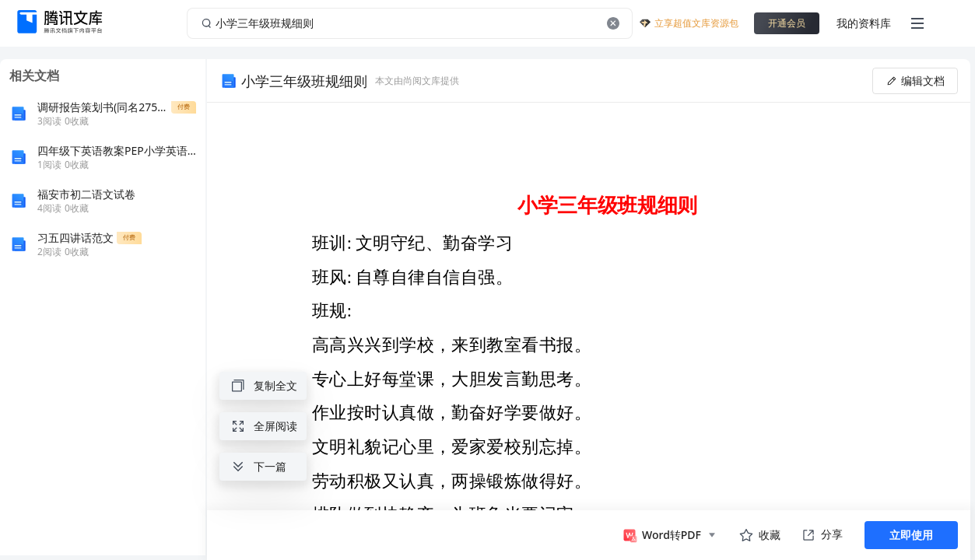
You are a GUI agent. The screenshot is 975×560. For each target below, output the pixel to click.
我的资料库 (864, 23)
